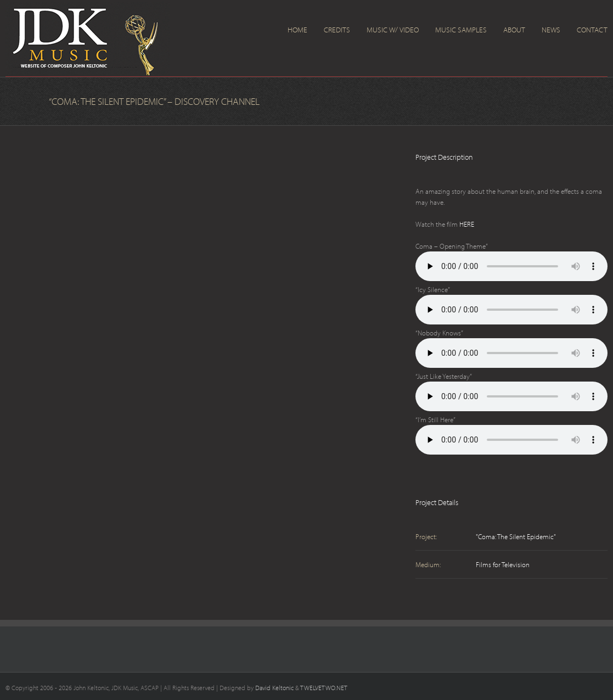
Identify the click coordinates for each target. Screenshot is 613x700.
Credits (337, 30)
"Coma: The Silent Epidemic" (516, 536)
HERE (467, 224)
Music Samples (461, 30)
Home (297, 30)
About (514, 30)
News (551, 30)
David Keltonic (274, 688)
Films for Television (503, 564)
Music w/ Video (393, 30)
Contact (592, 30)
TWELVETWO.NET (324, 688)
